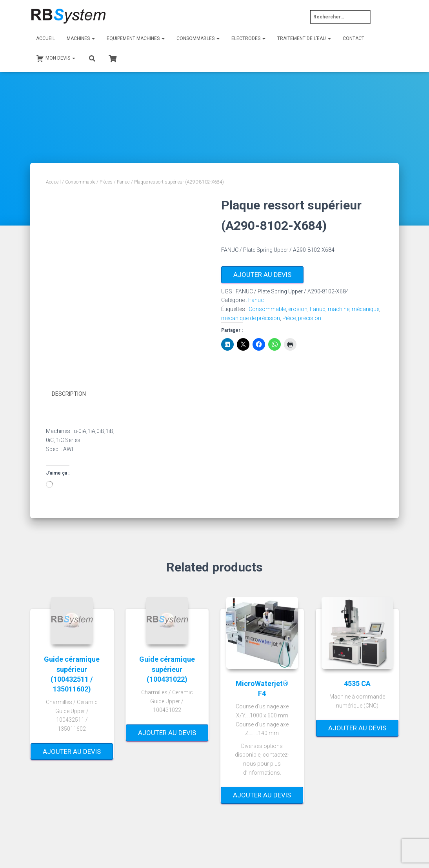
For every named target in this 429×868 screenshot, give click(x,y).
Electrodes (248, 38)
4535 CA (357, 683)
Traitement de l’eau (304, 38)
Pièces (106, 182)
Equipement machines (136, 38)
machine (339, 309)
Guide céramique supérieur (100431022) (167, 669)
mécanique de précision (251, 318)
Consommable (80, 182)
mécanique (365, 309)
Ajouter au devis (262, 275)
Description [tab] (69, 394)
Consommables (198, 38)
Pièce (289, 318)
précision (310, 318)
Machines (81, 38)
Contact (354, 38)
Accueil (45, 38)
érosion (298, 309)
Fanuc (123, 182)
